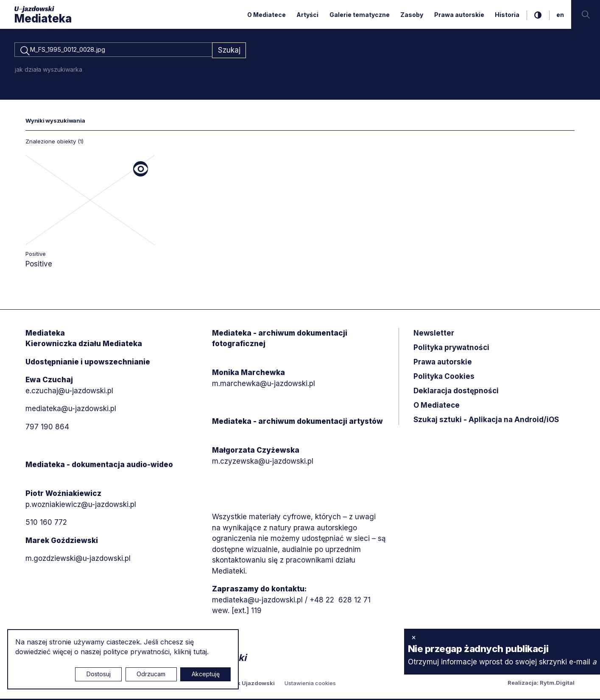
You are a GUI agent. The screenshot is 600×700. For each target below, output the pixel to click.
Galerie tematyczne (360, 15)
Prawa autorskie (459, 15)
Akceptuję (206, 674)
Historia (507, 15)
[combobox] (113, 51)
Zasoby (412, 15)
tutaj (200, 652)
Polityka (444, 378)
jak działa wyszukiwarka (49, 71)
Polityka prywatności (451, 349)
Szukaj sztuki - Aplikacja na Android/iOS (486, 421)
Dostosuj (99, 674)
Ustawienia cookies (310, 684)
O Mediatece (267, 15)
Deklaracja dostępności (456, 392)
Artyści (307, 15)
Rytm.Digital (557, 684)
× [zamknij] (414, 637)
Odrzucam (151, 674)
